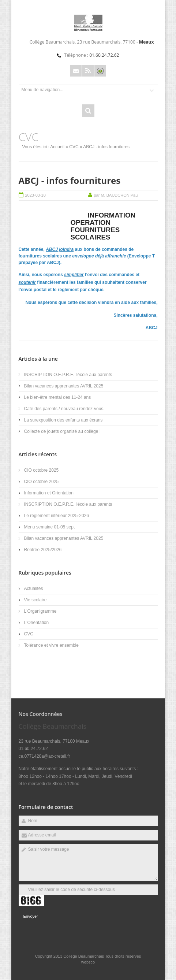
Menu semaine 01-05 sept (50, 527)
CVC (74, 147)
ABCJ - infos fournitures (70, 180)
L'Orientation (37, 623)
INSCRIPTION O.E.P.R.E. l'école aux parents (68, 375)
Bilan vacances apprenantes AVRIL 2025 (64, 386)
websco (88, 962)
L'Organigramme (40, 611)
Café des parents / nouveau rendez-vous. (64, 409)
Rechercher (88, 111)
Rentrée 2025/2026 (43, 550)
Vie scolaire (35, 600)
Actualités (34, 589)
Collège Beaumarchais (84, 956)
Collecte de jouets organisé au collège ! (62, 431)
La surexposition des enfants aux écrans (63, 420)
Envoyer (31, 916)
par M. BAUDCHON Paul (116, 195)
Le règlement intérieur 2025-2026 (57, 516)
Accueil (57, 147)
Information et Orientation (49, 493)
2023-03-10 (35, 195)
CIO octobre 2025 (42, 470)
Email (76, 71)
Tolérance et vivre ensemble (51, 645)
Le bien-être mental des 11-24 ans (58, 397)
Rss (88, 71)
